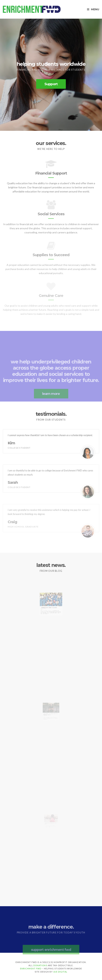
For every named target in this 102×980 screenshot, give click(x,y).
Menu (93, 9)
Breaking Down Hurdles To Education (50, 612)
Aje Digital (60, 972)
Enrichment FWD (31, 969)
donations (41, 965)
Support (51, 84)
